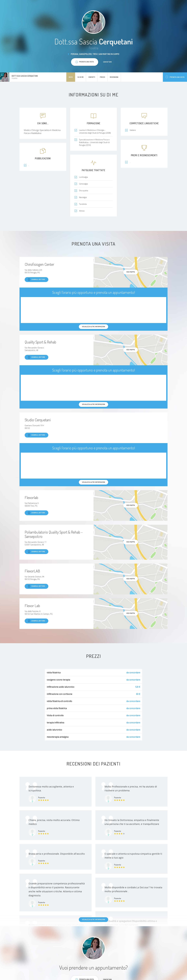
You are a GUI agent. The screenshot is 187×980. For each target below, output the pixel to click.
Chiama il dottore (36, 280)
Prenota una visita (175, 77)
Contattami (107, 62)
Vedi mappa (131, 272)
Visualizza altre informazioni (94, 919)
